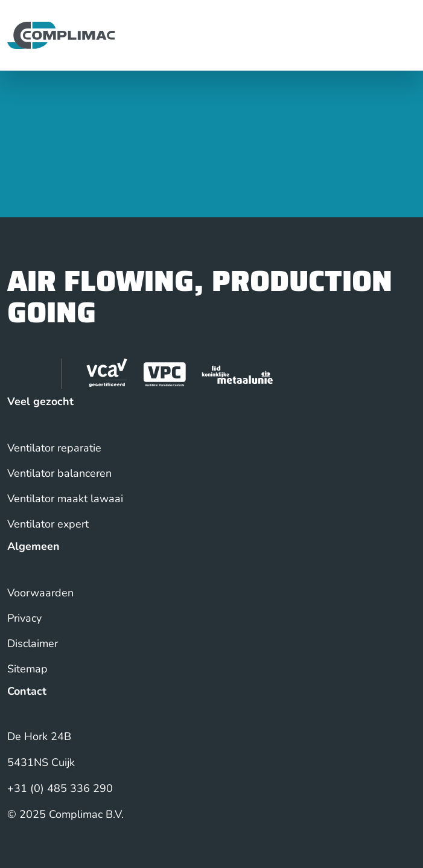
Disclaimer (33, 643)
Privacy (24, 618)
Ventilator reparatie (54, 448)
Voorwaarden (40, 593)
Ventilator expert (48, 524)
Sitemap (27, 669)
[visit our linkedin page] (22, 374)
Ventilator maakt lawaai (65, 499)
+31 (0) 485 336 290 (60, 788)
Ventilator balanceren (59, 473)
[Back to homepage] (61, 34)
